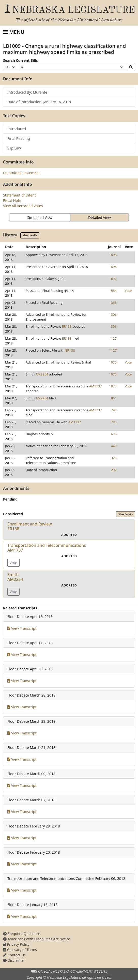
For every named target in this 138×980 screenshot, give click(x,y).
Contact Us (14, 955)
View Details (30, 235)
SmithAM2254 (15, 577)
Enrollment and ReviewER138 (30, 526)
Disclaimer (14, 960)
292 (114, 470)
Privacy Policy (16, 944)
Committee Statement (21, 173)
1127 (113, 338)
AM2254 (42, 374)
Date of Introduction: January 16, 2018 (39, 102)
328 (114, 458)
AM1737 (96, 386)
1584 (113, 291)
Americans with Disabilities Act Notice (37, 939)
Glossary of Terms (20, 950)
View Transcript (22, 628)
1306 (113, 314)
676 (114, 434)
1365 (113, 303)
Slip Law (14, 148)
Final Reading (19, 138)
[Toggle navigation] (14, 32)
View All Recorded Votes (23, 206)
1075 (113, 362)
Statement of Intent (19, 195)
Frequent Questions (22, 934)
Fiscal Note (12, 200)
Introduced (17, 129)
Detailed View (99, 217)
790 (114, 410)
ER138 (67, 326)
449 (114, 446)
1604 (113, 267)
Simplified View (40, 217)
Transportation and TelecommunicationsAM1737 (47, 548)
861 (114, 398)
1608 (113, 255)
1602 (113, 279)
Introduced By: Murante (27, 92)
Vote (128, 291)
